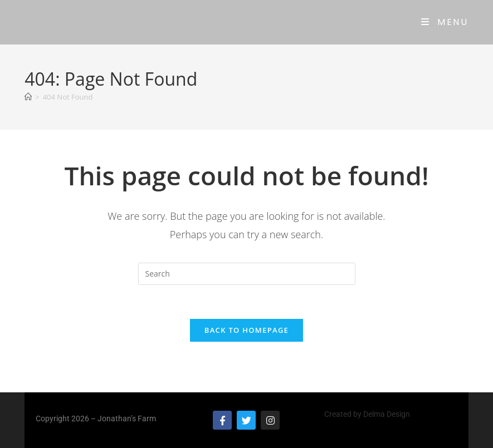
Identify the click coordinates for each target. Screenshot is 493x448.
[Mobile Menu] (445, 22)
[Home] (28, 97)
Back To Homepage (246, 330)
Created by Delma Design (367, 414)
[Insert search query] (247, 274)
